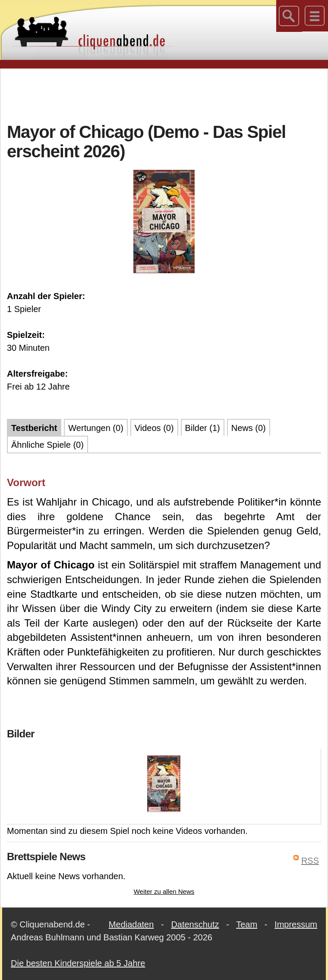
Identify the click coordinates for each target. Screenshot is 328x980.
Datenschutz (195, 924)
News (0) (249, 428)
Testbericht (34, 428)
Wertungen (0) (96, 428)
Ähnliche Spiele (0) (47, 445)
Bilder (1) (203, 428)
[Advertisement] (164, 94)
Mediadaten (131, 924)
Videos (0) (154, 428)
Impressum (296, 924)
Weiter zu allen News (164, 891)
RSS (310, 861)
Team (247, 924)
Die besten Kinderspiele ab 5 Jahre (78, 963)
